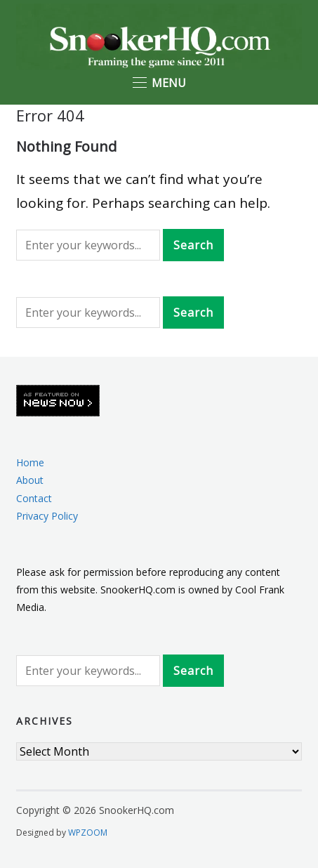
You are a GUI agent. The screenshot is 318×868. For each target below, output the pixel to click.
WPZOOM (88, 833)
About (30, 480)
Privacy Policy (47, 516)
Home (30, 462)
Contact (34, 498)
